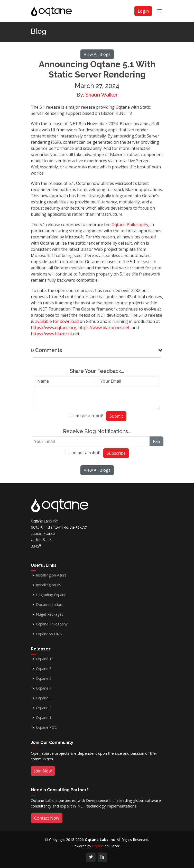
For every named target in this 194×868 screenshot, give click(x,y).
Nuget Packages (50, 614)
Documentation (49, 605)
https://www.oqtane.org (54, 328)
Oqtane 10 (45, 659)
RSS (156, 441)
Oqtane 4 (44, 688)
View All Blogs (97, 54)
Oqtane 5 (44, 678)
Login (143, 11)
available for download (57, 321)
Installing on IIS (49, 585)
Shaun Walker (101, 95)
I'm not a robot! (88, 416)
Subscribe (116, 453)
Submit (116, 416)
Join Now (43, 771)
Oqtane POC (46, 727)
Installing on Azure (51, 575)
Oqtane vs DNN (49, 634)
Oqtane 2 (44, 708)
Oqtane (98, 846)
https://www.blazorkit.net (55, 334)
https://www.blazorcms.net (104, 328)
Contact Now (47, 818)
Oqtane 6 (44, 669)
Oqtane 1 (44, 718)
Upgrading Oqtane (51, 595)
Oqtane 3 (44, 698)
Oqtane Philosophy (130, 225)
